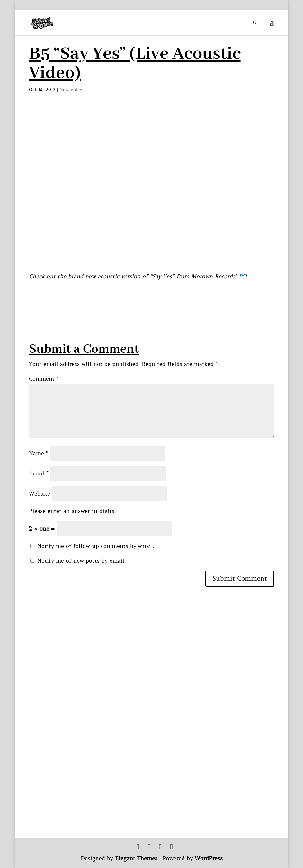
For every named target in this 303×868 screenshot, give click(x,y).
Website (40, 494)
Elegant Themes (136, 858)
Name (39, 453)
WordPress (209, 858)
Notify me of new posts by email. (81, 561)
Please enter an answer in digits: (72, 511)
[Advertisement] (146, 296)
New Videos (72, 90)
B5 (242, 276)
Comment (44, 379)
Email (39, 473)
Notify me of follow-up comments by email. (96, 546)
